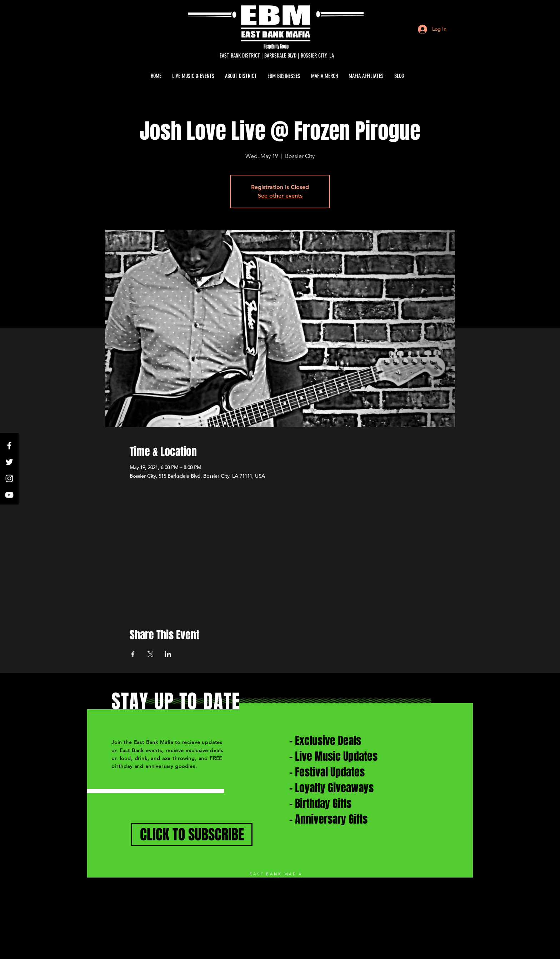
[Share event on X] (151, 654)
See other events (280, 196)
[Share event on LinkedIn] (168, 654)
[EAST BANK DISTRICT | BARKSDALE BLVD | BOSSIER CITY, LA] (277, 56)
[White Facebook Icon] (9, 446)
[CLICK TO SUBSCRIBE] (192, 834)
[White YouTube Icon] (9, 495)
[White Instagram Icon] (9, 478)
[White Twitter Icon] (9, 462)
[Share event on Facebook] (133, 654)
